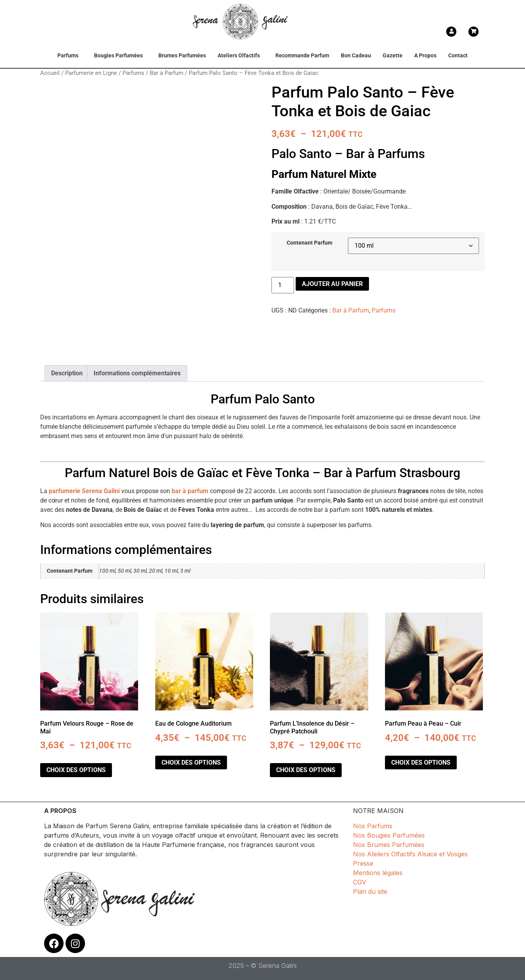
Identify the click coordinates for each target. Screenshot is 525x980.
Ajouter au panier (332, 284)
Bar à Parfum (167, 73)
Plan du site (370, 891)
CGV (360, 882)
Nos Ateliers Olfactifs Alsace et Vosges (410, 854)
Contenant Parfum (310, 243)
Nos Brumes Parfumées (389, 845)
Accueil (50, 73)
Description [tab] (67, 373)
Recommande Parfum (302, 55)
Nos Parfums (373, 826)
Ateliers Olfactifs (239, 55)
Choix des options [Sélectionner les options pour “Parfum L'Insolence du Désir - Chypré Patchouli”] (306, 770)
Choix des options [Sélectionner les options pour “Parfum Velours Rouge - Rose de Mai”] (76, 770)
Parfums (68, 55)
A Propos (425, 55)
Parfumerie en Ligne (91, 73)
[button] (70, 56)
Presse (363, 863)
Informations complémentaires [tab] (137, 373)
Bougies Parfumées (118, 55)
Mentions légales (378, 873)
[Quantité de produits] (283, 285)
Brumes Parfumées (182, 55)
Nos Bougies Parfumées (389, 835)
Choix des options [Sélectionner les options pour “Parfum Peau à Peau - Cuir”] (421, 763)
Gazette (393, 55)
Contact (458, 55)
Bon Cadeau (356, 55)
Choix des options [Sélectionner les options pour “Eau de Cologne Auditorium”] (191, 763)
